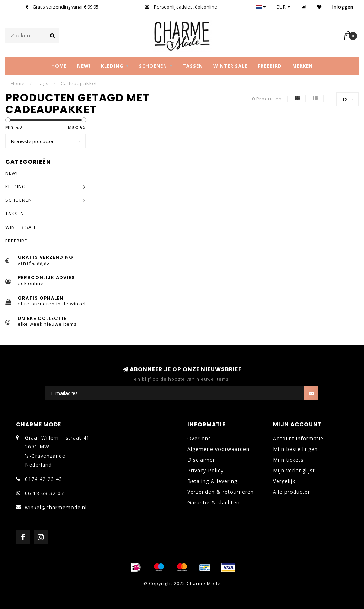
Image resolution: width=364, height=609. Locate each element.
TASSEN (193, 66)
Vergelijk (284, 481)
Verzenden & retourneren (221, 492)
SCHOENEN (153, 66)
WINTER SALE (230, 66)
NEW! (84, 66)
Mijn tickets (288, 460)
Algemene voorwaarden (218, 449)
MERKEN (303, 66)
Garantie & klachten (213, 502)
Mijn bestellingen (295, 449)
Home (59, 66)
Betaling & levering (212, 481)
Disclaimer (201, 460)
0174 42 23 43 (44, 479)
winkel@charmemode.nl (56, 507)
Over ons (199, 438)
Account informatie (298, 438)
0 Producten (267, 99)
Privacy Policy (205, 470)
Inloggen (343, 7)
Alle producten (292, 492)
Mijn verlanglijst (294, 470)
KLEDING (112, 66)
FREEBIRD (270, 66)
